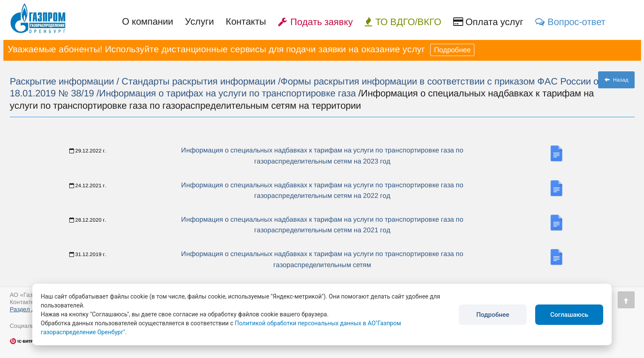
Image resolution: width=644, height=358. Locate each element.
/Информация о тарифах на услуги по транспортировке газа (226, 93)
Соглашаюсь (569, 315)
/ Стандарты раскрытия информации (197, 81)
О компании (148, 21)
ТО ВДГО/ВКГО (403, 22)
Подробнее (452, 50)
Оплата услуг (488, 22)
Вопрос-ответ (570, 22)
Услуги (199, 21)
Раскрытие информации (63, 81)
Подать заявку (315, 22)
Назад (616, 80)
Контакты (246, 21)
